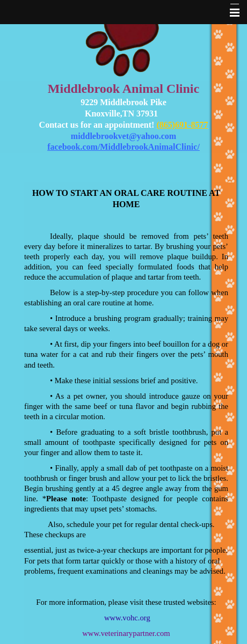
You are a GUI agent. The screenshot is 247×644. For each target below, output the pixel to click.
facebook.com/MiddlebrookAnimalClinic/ (123, 147)
